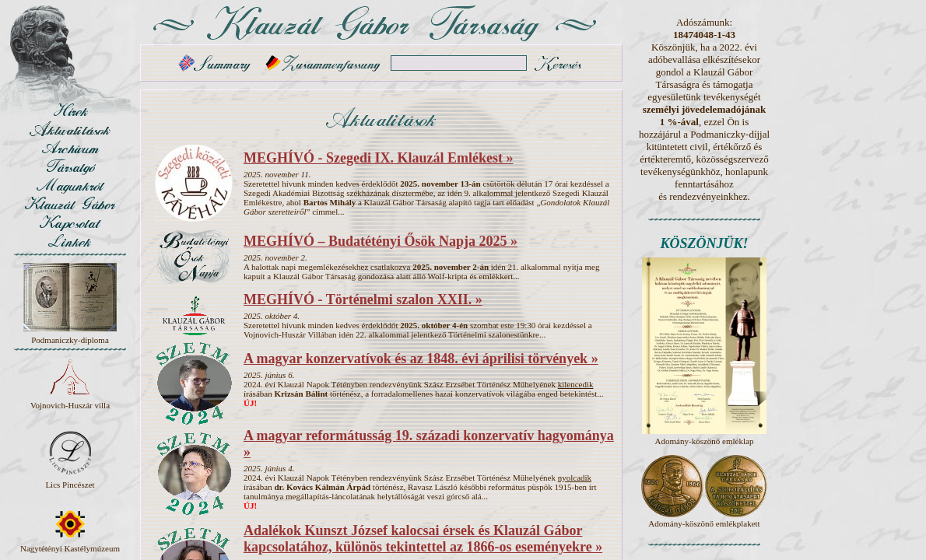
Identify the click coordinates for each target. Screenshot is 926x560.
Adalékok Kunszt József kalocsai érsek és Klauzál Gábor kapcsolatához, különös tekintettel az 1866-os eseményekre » (423, 539)
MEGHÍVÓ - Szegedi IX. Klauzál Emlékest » (378, 158)
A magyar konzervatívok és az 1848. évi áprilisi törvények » (421, 359)
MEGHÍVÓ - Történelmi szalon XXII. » (363, 299)
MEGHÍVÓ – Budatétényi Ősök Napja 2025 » (381, 241)
